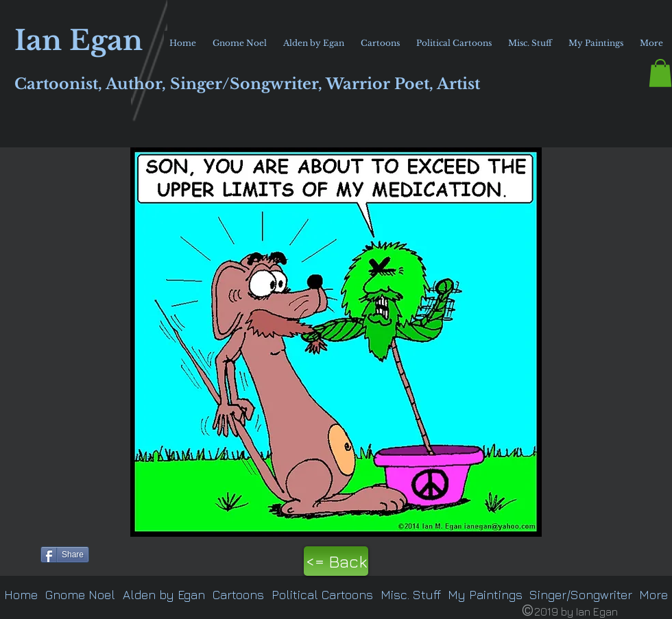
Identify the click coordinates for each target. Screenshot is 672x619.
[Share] (65, 555)
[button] (660, 73)
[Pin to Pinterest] (18, 553)
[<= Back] (336, 561)
